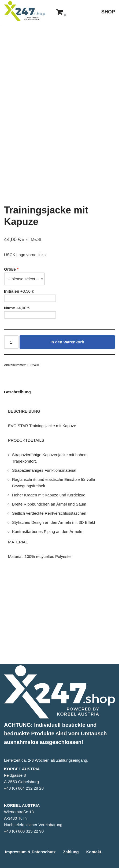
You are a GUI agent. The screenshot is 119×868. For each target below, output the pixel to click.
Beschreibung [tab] (17, 452)
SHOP (108, 12)
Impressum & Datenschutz (30, 852)
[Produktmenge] (11, 402)
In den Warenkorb (67, 402)
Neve (34, 862)
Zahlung (71, 852)
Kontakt (94, 852)
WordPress (80, 862)
